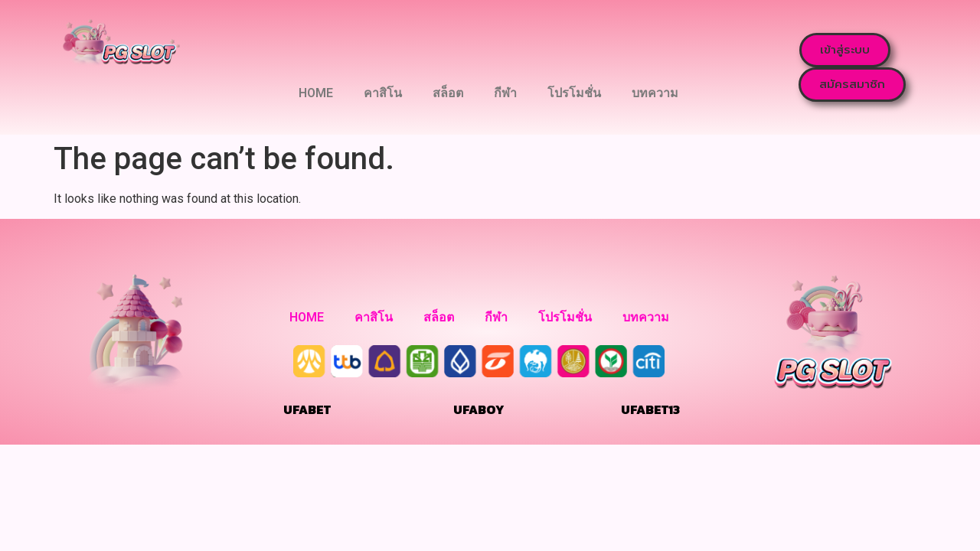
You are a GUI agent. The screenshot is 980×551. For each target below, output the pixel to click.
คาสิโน (383, 93)
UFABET (307, 409)
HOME (316, 93)
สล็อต (448, 93)
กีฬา (505, 93)
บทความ (655, 93)
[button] (845, 50)
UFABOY (479, 409)
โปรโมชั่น (574, 93)
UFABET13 (650, 409)
